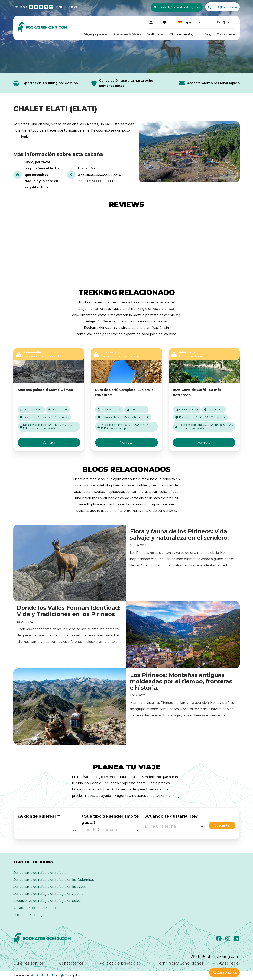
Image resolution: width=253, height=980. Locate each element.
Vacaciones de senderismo (35, 908)
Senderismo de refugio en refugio (40, 873)
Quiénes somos (29, 963)
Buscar (222, 825)
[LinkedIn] (237, 940)
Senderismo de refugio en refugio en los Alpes (50, 887)
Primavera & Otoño (127, 34)
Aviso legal (229, 963)
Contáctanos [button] (225, 973)
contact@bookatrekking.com (177, 7)
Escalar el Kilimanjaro (30, 915)
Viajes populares (96, 34)
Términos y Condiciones (180, 963)
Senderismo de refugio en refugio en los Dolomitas (54, 880)
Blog (208, 34)
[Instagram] (228, 940)
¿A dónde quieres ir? (39, 816)
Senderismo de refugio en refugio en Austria (48, 894)
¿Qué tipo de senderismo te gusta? (110, 819)
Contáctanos (226, 34)
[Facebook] (219, 940)
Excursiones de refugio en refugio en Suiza (47, 901)
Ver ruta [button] (49, 443)
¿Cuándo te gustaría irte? (171, 816)
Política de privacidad (120, 963)
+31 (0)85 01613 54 (222, 7)
